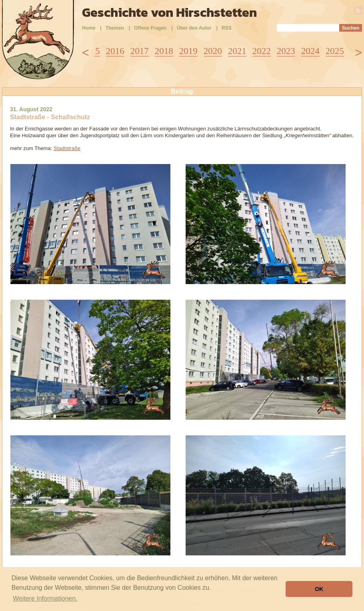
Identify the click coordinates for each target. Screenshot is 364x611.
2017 (140, 51)
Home (89, 28)
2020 (213, 51)
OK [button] (319, 589)
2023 (286, 51)
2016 (115, 51)
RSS (227, 28)
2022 (262, 51)
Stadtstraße (67, 148)
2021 (237, 51)
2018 (164, 51)
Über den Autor (194, 28)
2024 (310, 51)
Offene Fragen (150, 28)
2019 (188, 51)
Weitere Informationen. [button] (45, 598)
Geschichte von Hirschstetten (169, 12)
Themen (115, 28)
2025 (335, 51)
